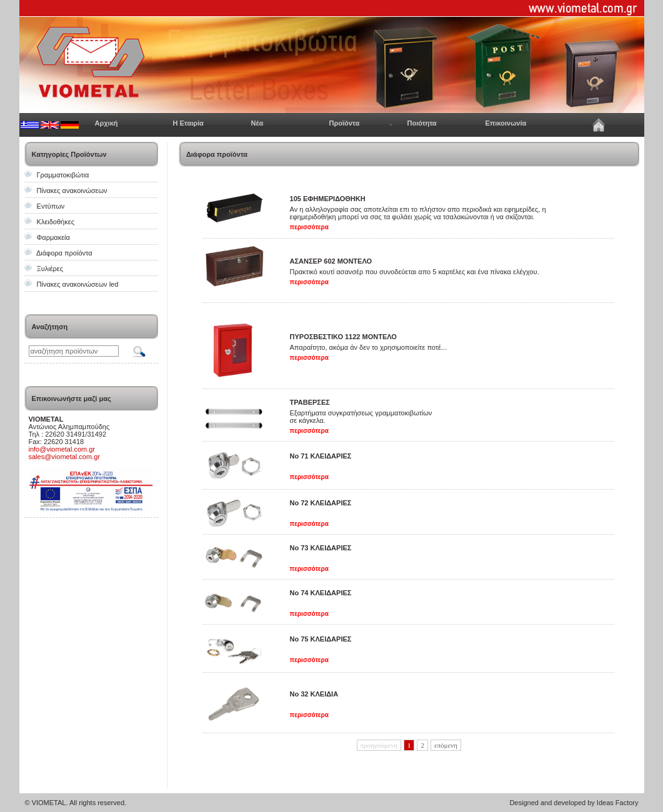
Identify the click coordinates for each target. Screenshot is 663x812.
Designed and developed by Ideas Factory (574, 803)
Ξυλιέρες (50, 269)
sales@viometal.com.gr (64, 457)
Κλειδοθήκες (56, 222)
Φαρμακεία (53, 237)
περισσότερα (309, 227)
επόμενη (446, 745)
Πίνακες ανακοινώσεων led (78, 284)
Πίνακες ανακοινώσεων (72, 191)
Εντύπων (51, 206)
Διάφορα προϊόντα (64, 253)
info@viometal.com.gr (62, 449)
